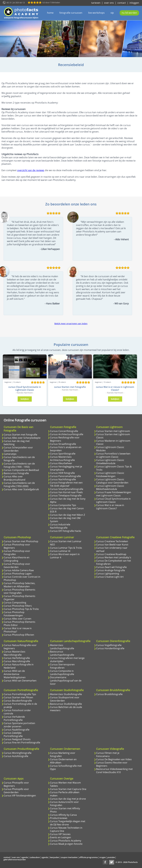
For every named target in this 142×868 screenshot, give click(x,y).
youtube (111, 857)
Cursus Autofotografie (16, 756)
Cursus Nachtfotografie (63, 479)
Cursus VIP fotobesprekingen (20, 796)
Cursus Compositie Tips (63, 505)
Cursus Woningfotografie (18, 753)
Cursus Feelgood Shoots (17, 739)
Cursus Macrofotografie (17, 661)
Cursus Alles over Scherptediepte (22, 438)
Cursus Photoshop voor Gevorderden (17, 565)
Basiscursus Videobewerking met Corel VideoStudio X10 (114, 771)
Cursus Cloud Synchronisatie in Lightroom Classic (113, 500)
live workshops (96, 13)
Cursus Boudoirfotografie (18, 701)
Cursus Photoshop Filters (18, 606)
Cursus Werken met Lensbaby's (114, 557)
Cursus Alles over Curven (17, 619)
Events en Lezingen (60, 837)
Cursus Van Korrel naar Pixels (66, 492)
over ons (109, 3)
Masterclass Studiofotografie (66, 694)
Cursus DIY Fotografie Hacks (66, 531)
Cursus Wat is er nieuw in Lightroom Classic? (110, 507)
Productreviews (59, 818)
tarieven (96, 3)
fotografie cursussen (71, 13)
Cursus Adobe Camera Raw (19, 570)
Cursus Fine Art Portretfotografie (22, 743)
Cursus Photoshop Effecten (19, 635)
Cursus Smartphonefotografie (67, 489)
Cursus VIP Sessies (60, 834)
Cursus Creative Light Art (110, 577)
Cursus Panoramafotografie (65, 476)
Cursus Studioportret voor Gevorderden (65, 699)
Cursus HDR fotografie (62, 473)
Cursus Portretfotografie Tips (20, 694)
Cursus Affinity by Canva (63, 815)
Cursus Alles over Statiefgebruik (21, 489)
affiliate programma (88, 857)
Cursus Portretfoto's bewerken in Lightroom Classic (113, 455)
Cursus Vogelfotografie (109, 645)
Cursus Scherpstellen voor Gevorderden (18, 449)
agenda (25, 857)
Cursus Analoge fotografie (111, 570)
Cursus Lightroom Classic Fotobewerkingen (110, 475)
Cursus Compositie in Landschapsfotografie (62, 673)
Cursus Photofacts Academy (66, 841)
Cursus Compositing (15, 603)
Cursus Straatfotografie (63, 444)
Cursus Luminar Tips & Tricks (66, 548)
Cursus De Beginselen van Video (114, 759)
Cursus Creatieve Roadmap (111, 554)
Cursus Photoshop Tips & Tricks (21, 609)
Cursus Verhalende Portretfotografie (14, 718)
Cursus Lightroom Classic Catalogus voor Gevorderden (112, 481)
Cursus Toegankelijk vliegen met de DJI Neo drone (68, 823)
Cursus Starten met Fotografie (20, 435)
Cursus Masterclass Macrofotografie (14, 653)
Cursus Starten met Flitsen (18, 697)
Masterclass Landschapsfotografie (62, 647)
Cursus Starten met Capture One (68, 789)
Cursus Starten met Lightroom (113, 431)
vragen (103, 857)
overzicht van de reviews (31, 170)
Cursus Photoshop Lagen (18, 574)
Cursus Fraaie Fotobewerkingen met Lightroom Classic (114, 494)
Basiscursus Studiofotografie (66, 704)
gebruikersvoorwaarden (15, 860)
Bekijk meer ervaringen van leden (71, 324)
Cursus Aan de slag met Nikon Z (67, 515)
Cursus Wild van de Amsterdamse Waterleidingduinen (15, 674)
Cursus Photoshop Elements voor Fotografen (19, 591)
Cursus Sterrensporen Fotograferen (62, 666)
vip (112, 13)
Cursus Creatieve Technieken (112, 541)
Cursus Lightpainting (108, 574)
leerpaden (54, 857)
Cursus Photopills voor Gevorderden (16, 791)
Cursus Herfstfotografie (17, 658)
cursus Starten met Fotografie (70, 387)
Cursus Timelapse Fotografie (66, 495)
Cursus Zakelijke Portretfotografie (13, 734)
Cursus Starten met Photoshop (21, 541)
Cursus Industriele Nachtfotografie (60, 526)
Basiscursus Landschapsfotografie (62, 653)
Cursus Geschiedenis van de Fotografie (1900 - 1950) (19, 465)
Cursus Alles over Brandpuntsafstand (14, 478)
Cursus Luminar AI (60, 551)
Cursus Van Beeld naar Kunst (112, 545)
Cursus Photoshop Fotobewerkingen (14, 614)
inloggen (134, 3)
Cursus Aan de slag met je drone (68, 799)
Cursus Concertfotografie (64, 431)
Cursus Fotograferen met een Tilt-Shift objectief (66, 484)
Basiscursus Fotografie (16, 473)
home (50, 13)
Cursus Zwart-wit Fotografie (111, 567)
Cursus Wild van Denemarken (20, 681)
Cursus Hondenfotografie (110, 648)
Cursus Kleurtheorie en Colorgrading (17, 559)
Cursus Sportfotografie (63, 454)
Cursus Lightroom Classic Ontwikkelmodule (110, 462)
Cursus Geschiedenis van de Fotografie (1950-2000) (19, 485)
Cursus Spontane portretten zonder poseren (19, 725)
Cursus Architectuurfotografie (67, 434)
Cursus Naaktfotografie (17, 730)
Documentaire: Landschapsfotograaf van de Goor (66, 681)
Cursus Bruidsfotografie (109, 694)
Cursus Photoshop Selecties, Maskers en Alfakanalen (19, 585)
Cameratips (10, 454)
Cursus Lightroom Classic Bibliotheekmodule (110, 487)
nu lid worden (129, 13)
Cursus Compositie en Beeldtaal (21, 470)
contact (122, 3)
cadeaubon (35, 857)
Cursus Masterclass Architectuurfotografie (62, 458)
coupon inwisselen (69, 857)
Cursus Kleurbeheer (61, 463)
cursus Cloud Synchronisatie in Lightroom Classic (25, 388)
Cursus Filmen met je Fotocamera (108, 755)
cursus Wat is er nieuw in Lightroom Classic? (115, 388)
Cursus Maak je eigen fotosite (66, 844)
